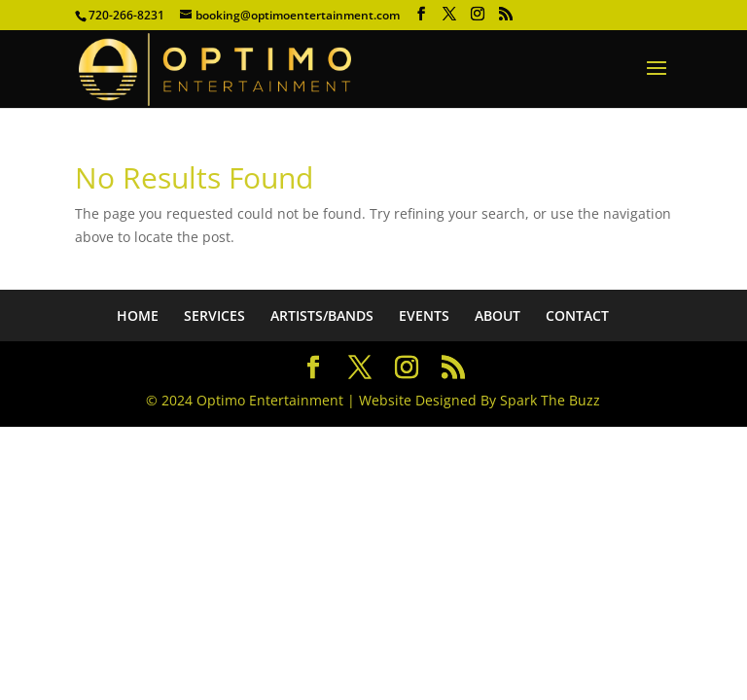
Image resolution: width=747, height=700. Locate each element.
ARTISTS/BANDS (322, 315)
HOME (138, 315)
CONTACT (577, 315)
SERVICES (214, 315)
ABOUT (498, 315)
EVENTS (424, 315)
